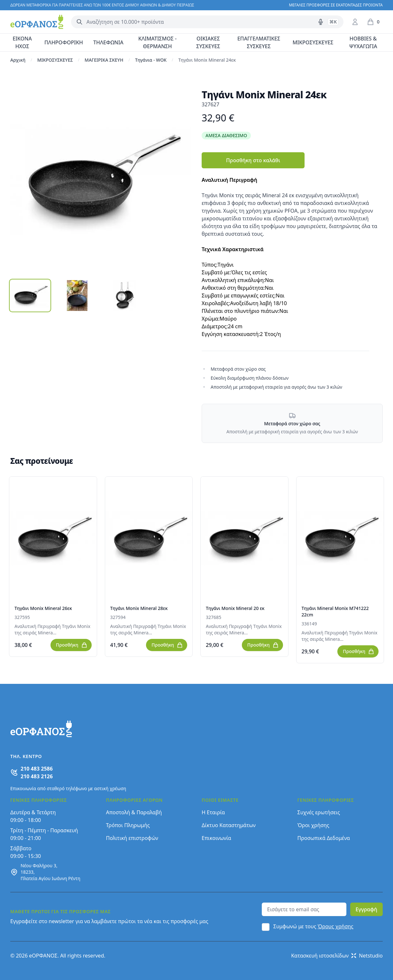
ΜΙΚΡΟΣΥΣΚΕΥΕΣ (313, 42)
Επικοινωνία (216, 838)
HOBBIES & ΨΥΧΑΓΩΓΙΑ (363, 42)
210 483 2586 (37, 769)
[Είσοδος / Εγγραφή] (355, 22)
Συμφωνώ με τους (313, 926)
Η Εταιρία (213, 812)
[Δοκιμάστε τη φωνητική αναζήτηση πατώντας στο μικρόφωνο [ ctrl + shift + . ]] (321, 22)
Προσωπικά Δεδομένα (324, 838)
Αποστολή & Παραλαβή (134, 812)
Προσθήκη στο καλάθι (253, 160)
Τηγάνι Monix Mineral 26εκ (43, 608)
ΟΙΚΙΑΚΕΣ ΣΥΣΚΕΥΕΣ (208, 42)
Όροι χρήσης (313, 825)
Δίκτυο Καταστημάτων (229, 825)
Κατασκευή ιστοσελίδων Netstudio (337, 956)
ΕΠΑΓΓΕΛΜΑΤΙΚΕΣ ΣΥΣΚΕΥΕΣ (259, 42)
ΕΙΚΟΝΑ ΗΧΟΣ (22, 42)
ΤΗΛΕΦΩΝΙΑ (108, 42)
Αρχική (18, 60)
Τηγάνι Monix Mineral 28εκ (139, 608)
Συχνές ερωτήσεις (319, 812)
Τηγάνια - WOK (151, 60)
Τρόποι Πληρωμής (128, 825)
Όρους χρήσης (336, 926)
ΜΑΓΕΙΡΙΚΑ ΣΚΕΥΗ (104, 60)
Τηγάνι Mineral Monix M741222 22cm (335, 611)
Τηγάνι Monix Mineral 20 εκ (235, 608)
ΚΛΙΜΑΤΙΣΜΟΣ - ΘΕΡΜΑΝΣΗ (157, 42)
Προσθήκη (72, 645)
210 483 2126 (37, 776)
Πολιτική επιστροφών (132, 838)
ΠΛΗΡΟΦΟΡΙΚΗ (64, 42)
